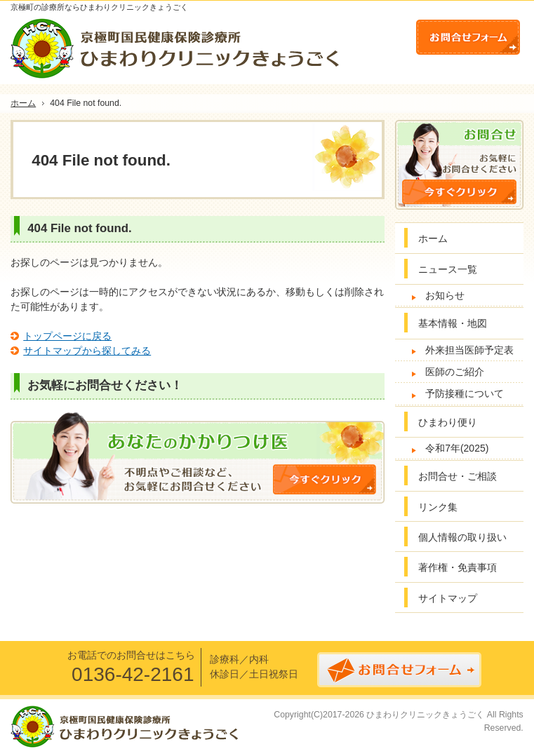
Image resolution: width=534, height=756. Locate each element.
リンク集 (438, 507)
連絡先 (391, 34)
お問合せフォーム (468, 37)
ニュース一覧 (448, 269)
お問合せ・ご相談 (458, 476)
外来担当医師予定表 (469, 350)
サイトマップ (448, 598)
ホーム (433, 238)
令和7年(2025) (457, 448)
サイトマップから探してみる (87, 351)
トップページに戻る (67, 336)
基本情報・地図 (453, 323)
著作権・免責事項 (458, 567)
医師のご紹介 (455, 372)
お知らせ (445, 295)
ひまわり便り (448, 422)
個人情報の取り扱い (462, 537)
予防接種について (465, 393)
